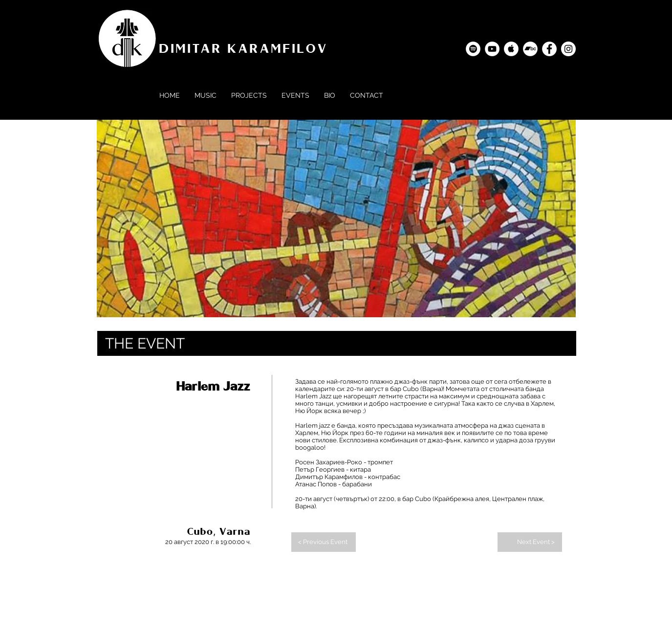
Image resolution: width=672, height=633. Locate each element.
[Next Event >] (530, 542)
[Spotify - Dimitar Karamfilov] (473, 49)
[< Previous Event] (324, 542)
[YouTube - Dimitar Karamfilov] (492, 49)
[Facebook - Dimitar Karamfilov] (549, 49)
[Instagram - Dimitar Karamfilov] (568, 49)
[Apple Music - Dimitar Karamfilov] (511, 49)
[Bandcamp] (530, 49)
